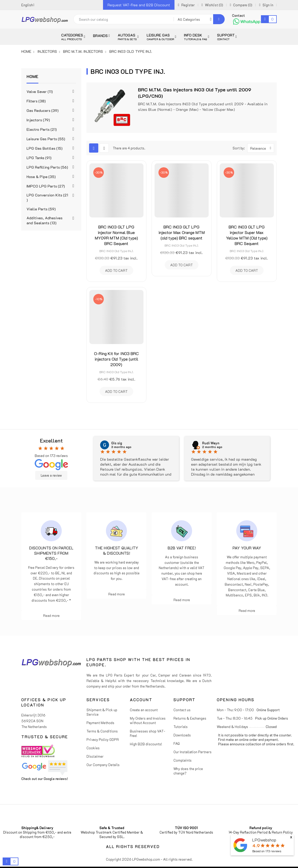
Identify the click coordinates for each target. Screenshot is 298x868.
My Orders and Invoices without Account (148, 720)
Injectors (38, 120)
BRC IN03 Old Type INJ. (116, 251)
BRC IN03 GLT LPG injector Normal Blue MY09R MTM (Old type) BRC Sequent (116, 235)
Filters (36, 101)
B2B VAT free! (182, 548)
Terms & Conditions (102, 731)
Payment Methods (100, 723)
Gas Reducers (43, 110)
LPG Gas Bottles (45, 148)
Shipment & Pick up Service (102, 712)
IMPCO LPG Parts (46, 186)
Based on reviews (267, 851)
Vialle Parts (41, 209)
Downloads (182, 735)
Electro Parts (42, 129)
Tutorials (181, 727)
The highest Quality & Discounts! (117, 550)
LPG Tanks (39, 158)
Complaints (183, 760)
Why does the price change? (188, 771)
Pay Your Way (247, 548)
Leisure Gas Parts (46, 139)
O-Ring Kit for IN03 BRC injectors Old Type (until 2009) (116, 359)
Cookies (93, 748)
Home (32, 76)
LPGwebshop (264, 840)
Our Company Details (103, 765)
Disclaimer (95, 756)
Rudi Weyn (211, 443)
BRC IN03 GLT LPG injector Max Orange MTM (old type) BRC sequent (182, 232)
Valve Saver (40, 92)
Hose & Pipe (41, 177)
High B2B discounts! (146, 744)
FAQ (177, 743)
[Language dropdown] (28, 5)
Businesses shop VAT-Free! (148, 733)
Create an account (144, 710)
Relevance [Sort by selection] (262, 148)
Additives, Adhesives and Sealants (45, 220)
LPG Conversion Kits (47, 197)
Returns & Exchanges (190, 718)
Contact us (182, 710)
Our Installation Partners (192, 752)
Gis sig (117, 443)
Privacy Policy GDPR (103, 739)
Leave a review (51, 475)
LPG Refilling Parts (47, 167)
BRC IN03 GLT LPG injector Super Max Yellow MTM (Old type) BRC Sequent (247, 235)
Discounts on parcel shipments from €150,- (51, 553)
